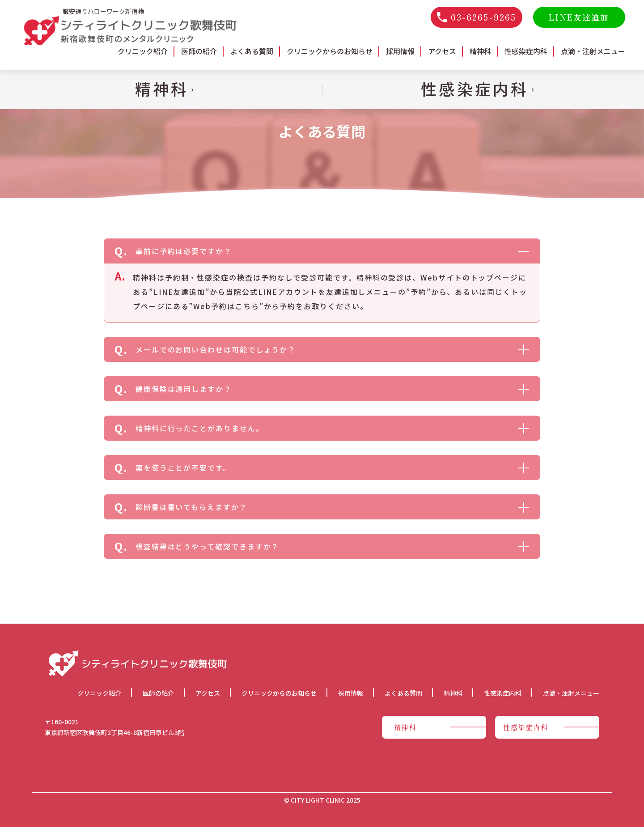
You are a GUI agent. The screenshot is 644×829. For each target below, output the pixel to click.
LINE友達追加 (579, 17)
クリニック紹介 (143, 51)
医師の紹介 (199, 51)
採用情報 (400, 51)
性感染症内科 (526, 51)
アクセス (442, 51)
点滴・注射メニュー (593, 51)
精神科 (480, 51)
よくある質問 (252, 51)
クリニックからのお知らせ (330, 51)
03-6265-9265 (477, 17)
